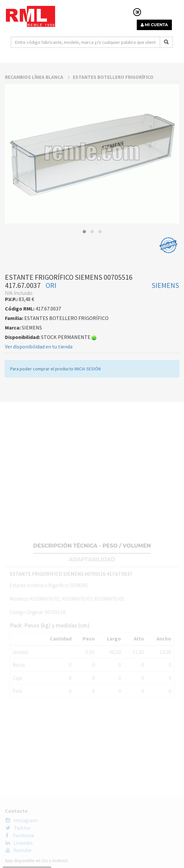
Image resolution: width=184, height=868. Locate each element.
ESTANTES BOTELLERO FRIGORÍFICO (113, 156)
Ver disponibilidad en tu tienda (39, 425)
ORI (51, 364)
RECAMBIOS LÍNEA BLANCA (37, 156)
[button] (84, 310)
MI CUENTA (154, 25)
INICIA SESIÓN (88, 448)
